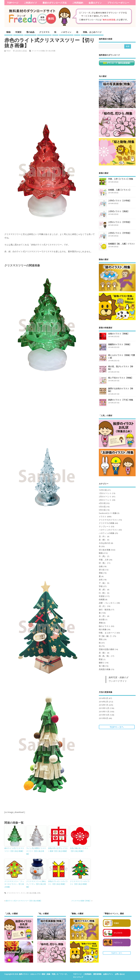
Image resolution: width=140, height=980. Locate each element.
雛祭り (102, 663)
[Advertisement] (50, 85)
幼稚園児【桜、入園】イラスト (122, 244)
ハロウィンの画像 (107, 533)
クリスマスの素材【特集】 (81, 901)
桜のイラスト (105, 626)
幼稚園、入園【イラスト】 (120, 190)
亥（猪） (103, 540)
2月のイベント (105, 497)
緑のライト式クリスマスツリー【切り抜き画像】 (14, 850)
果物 (101, 623)
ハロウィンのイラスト (108, 530)
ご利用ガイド (30, 3)
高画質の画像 (105, 669)
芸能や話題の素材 (107, 649)
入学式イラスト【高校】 (119, 211)
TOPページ (13, 3)
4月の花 (102, 503)
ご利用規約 (78, 3)
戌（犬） (103, 606)
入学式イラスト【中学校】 (120, 233)
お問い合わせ (120, 974)
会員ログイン (95, 3)
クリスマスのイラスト (108, 520)
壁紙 (101, 573)
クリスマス (44, 32)
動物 (8, 32)
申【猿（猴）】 (106, 636)
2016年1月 (103, 705)
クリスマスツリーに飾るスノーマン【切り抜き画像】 (36, 884)
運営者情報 (97, 974)
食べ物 (102, 666)
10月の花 (103, 490)
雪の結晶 (30, 32)
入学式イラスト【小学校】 (120, 201)
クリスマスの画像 (38, 51)
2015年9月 (103, 718)
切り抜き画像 (50, 51)
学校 (101, 586)
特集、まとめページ (92, 32)
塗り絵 (102, 570)
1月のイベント (105, 493)
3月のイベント (105, 500)
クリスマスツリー (13, 893)
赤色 (39, 893)
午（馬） (103, 556)
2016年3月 (103, 698)
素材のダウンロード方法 (55, 3)
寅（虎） (103, 590)
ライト (23, 893)
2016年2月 (103, 702)
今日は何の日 (105, 543)
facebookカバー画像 (108, 513)
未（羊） (103, 616)
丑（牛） (103, 536)
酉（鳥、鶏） (105, 656)
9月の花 (102, 510)
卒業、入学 (104, 560)
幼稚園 (102, 599)
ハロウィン (66, 32)
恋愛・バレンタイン (107, 603)
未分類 (102, 620)
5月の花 (102, 507)
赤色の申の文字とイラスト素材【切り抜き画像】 (58, 850)
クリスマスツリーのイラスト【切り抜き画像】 (80, 883)
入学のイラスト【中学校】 (120, 222)
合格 (101, 566)
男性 (101, 639)
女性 (101, 580)
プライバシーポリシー (118, 3)
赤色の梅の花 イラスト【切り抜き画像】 (79, 850)
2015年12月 (104, 708)
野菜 (101, 659)
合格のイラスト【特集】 (119, 334)
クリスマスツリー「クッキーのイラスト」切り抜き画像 (14, 884)
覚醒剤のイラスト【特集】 (120, 344)
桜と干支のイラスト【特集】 (121, 378)
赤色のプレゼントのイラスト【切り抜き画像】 (58, 883)
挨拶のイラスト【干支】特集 (121, 400)
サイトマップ (78, 977)
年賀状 (18, 32)
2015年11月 (104, 712)
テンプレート (105, 526)
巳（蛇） (103, 593)
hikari (9, 51)
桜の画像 (103, 629)
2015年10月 (104, 715)
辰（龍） (103, 653)
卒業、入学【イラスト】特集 (121, 179)
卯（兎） (103, 563)
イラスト (103, 517)
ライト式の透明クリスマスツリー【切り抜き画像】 (36, 851)
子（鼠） (103, 583)
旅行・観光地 (105, 610)
